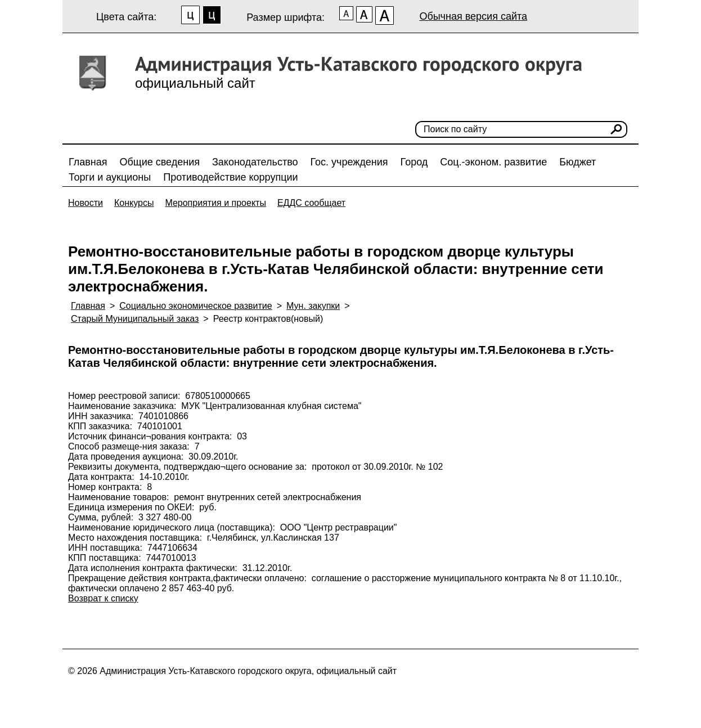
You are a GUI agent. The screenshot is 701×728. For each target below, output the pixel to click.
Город (414, 162)
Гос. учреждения (349, 162)
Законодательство (255, 162)
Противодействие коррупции (230, 177)
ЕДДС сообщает (311, 203)
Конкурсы (134, 203)
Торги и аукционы (110, 177)
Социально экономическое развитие (196, 306)
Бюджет (578, 162)
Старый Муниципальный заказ (135, 319)
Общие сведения (160, 162)
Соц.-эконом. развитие (493, 162)
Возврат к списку (103, 598)
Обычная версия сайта (473, 16)
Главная (88, 162)
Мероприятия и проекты (215, 203)
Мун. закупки (313, 306)
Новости (86, 203)
